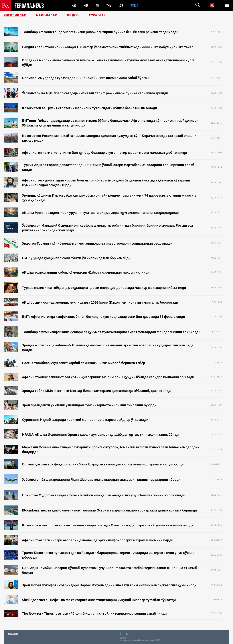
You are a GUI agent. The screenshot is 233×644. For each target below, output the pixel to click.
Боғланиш (13, 633)
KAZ (74, 6)
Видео (79, 15)
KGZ (86, 6)
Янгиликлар (17, 15)
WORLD (136, 6)
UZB (122, 6)
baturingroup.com (146, 640)
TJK (98, 6)
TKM (110, 6)
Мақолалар (51, 15)
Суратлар (105, 15)
